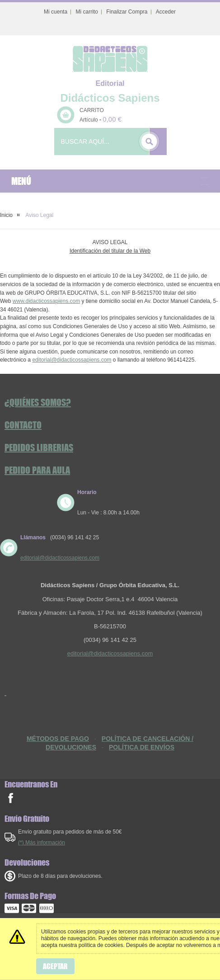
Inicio (6, 215)
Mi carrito (87, 12)
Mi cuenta (56, 12)
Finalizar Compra (127, 12)
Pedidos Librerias (39, 448)
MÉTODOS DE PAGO (58, 739)
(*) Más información (42, 843)
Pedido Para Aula (37, 470)
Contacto (23, 425)
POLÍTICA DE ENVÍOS (142, 747)
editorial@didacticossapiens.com (72, 360)
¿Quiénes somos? (38, 402)
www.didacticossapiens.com (46, 301)
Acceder (166, 12)
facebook (11, 798)
